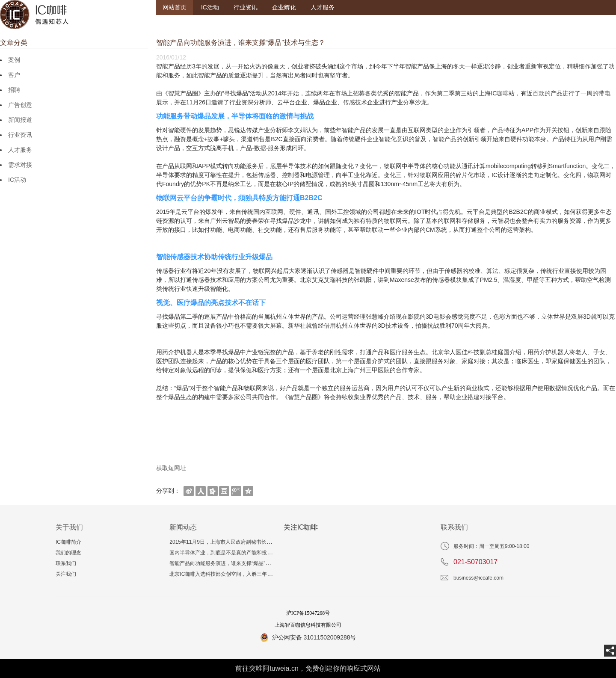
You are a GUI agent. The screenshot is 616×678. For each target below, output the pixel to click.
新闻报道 (20, 120)
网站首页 (175, 7)
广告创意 (20, 105)
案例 (14, 60)
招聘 (14, 90)
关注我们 (66, 574)
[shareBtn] (189, 491)
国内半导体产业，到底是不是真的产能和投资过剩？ (228, 553)
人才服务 (323, 7)
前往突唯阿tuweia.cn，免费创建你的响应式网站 (308, 668)
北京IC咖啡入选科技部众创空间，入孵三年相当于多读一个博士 (241, 574)
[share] (610, 651)
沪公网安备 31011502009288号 (314, 637)
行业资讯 (246, 7)
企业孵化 (284, 7)
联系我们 (66, 563)
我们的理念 (68, 553)
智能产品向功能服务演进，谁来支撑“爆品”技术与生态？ (233, 563)
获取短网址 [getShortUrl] (171, 468)
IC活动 (210, 7)
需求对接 (20, 165)
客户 (14, 75)
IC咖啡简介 (68, 542)
